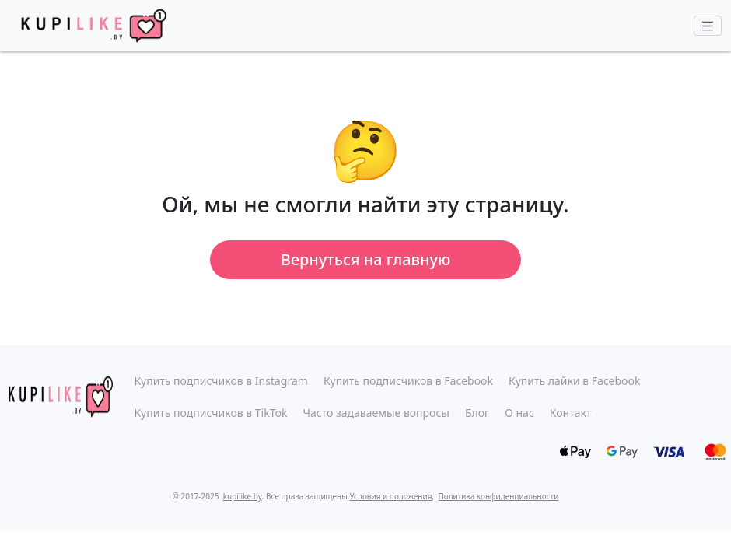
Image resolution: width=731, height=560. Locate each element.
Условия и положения (391, 496)
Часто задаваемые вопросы (376, 413)
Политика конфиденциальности (498, 496)
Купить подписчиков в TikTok (210, 413)
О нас (519, 413)
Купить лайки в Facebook (574, 381)
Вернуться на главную (366, 259)
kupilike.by (243, 496)
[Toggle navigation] (708, 26)
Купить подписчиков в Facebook (408, 381)
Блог (477, 413)
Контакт (571, 413)
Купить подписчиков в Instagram (220, 381)
